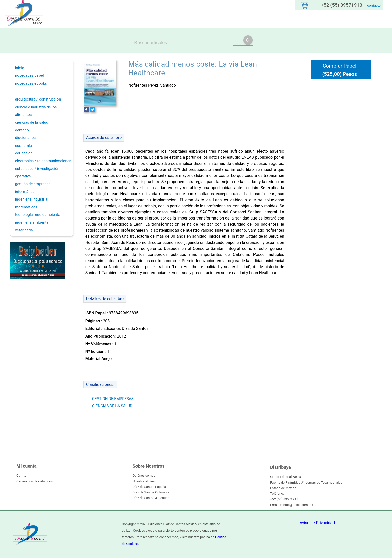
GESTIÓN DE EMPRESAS (33, 184)
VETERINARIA (24, 230)
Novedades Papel (30, 75)
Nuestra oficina (144, 481)
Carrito (21, 476)
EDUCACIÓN (24, 153)
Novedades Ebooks (31, 83)
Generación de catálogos (35, 481)
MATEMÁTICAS (26, 207)
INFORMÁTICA (25, 192)
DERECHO (22, 130)
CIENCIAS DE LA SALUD (32, 122)
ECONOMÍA (24, 146)
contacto (374, 5)
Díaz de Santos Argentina (151, 498)
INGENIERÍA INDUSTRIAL (32, 199)
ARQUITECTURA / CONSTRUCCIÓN (38, 99)
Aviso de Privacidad (317, 523)
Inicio (20, 68)
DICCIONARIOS (25, 138)
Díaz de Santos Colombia (151, 492)
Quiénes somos (144, 476)
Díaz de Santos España (149, 487)
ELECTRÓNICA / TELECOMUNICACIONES (43, 161)
